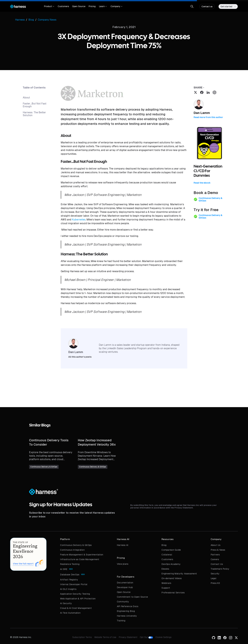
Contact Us (217, 564)
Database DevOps (70, 575)
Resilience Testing (70, 564)
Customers (63, 6)
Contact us (207, 6)
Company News (47, 20)
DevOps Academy (171, 564)
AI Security (66, 603)
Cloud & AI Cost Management (76, 608)
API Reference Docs (128, 606)
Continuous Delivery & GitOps (76, 545)
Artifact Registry (69, 580)
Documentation (125, 583)
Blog (164, 545)
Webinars (166, 583)
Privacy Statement (128, 637)
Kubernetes (79, 220)
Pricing (92, 6)
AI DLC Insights (68, 589)
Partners (215, 555)
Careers (215, 559)
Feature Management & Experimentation (82, 555)
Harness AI (123, 545)
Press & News (218, 550)
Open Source (79, 6)
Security (215, 574)
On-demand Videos (172, 578)
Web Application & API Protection (78, 599)
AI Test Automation (70, 613)
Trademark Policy (220, 569)
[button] (49, 6)
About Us (216, 545)
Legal (214, 578)
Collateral (167, 555)
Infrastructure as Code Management (80, 559)
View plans (123, 564)
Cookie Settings (163, 637)
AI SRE (64, 569)
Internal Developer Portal (74, 584)
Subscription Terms (82, 637)
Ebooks (165, 569)
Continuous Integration (72, 550)
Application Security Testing (75, 594)
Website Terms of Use (105, 637)
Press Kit (215, 583)
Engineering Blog (126, 611)
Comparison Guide (171, 550)
